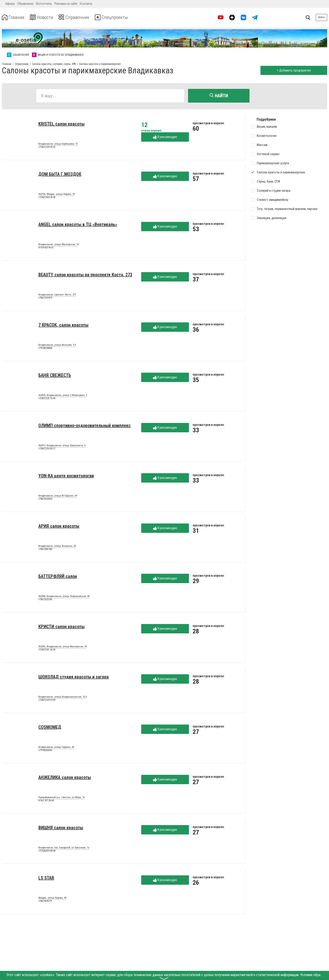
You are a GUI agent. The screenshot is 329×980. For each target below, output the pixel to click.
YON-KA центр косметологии (66, 477)
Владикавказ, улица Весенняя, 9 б (57, 346)
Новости (45, 17)
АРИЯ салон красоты (59, 527)
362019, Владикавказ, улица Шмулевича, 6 (62, 446)
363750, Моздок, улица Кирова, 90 (57, 195)
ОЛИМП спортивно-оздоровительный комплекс (85, 426)
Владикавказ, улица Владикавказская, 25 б (63, 698)
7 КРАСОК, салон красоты (63, 326)
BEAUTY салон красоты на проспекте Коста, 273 (85, 276)
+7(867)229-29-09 (47, 701)
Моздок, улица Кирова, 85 (52, 899)
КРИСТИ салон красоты (61, 627)
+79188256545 (45, 751)
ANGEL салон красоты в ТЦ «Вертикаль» (78, 225)
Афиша (10, 4)
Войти (321, 17)
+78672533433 (45, 500)
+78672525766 (45, 600)
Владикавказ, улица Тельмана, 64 (57, 547)
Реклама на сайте (66, 4)
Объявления (25, 4)
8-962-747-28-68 (46, 801)
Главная (14, 17)
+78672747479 (45, 299)
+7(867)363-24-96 (47, 198)
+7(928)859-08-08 (47, 852)
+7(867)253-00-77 (47, 450)
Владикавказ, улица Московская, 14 (58, 245)
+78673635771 (45, 902)
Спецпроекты (122, 17)
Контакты (86, 4)
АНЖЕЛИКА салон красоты (65, 778)
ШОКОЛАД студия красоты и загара (74, 678)
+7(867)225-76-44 (47, 399)
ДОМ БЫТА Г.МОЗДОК (60, 175)
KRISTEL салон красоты (61, 125)
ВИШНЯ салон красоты (61, 829)
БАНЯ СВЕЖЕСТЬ (55, 376)
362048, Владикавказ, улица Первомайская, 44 (64, 597)
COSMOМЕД (50, 728)
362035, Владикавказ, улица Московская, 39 (63, 648)
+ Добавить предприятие (293, 70)
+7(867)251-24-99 (47, 651)
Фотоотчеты (44, 4)
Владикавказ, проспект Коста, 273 (57, 296)
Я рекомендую (165, 138)
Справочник (81, 17)
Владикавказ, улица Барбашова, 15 (58, 145)
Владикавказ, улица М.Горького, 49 (58, 497)
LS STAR (46, 879)
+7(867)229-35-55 (47, 148)
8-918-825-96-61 (46, 248)
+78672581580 (45, 550)
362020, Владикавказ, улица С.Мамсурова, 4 (63, 396)
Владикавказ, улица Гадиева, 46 (56, 748)
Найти (219, 96)
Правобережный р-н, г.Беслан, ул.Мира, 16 (61, 798)
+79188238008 (45, 349)
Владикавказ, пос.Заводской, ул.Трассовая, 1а (64, 849)
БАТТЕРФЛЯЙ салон (58, 577)
